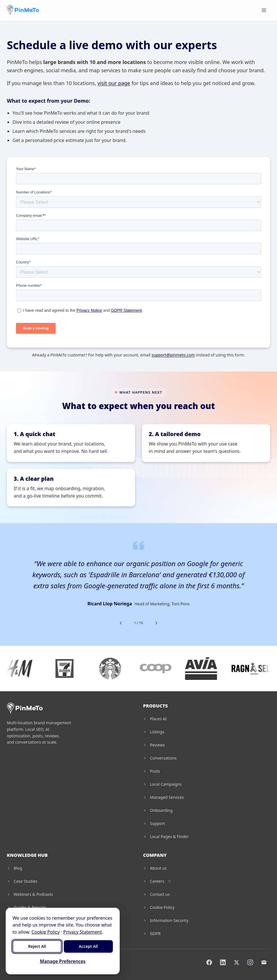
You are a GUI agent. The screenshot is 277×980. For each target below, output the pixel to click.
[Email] (264, 962)
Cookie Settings (104, 962)
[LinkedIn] (223, 962)
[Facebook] (209, 962)
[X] (237, 962)
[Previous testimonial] (121, 623)
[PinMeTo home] (23, 10)
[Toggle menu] (264, 10)
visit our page (114, 83)
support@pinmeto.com (173, 355)
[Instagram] (250, 962)
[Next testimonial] (156, 623)
